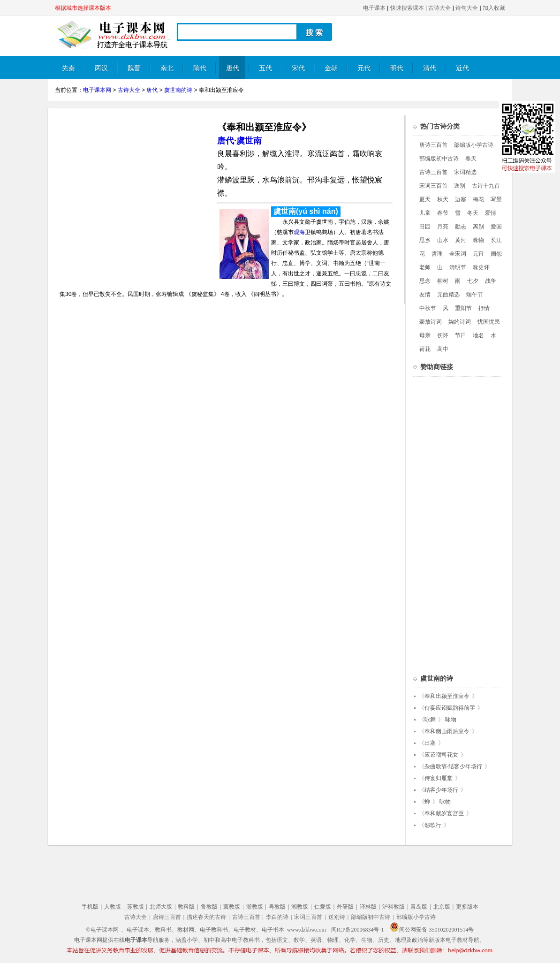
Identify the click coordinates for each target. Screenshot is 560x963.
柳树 (443, 281)
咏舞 (430, 720)
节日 (461, 335)
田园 (425, 227)
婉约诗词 (460, 322)
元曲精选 (448, 295)
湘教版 (300, 907)
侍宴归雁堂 (439, 778)
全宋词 (458, 254)
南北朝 (167, 72)
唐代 (233, 68)
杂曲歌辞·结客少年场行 (453, 766)
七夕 (473, 281)
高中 (443, 349)
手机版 (90, 907)
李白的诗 (277, 917)
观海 (299, 232)
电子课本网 (97, 90)
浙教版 (255, 907)
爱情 (491, 213)
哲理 (437, 254)
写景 (496, 199)
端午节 (475, 295)
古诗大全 (439, 8)
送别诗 (337, 917)
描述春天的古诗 (206, 917)
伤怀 (443, 335)
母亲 (425, 335)
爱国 (496, 227)
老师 (425, 267)
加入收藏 (494, 8)
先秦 (68, 68)
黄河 (461, 240)
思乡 (425, 240)
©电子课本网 (102, 930)
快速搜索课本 (407, 8)
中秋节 (428, 308)
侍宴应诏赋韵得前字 (450, 708)
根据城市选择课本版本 (83, 8)
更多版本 (467, 907)
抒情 (484, 308)
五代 (265, 68)
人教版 (113, 907)
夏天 (425, 199)
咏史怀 (481, 267)
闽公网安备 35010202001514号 (432, 930)
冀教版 (232, 907)
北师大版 (161, 907)
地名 (478, 335)
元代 (364, 68)
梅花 (478, 199)
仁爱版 (323, 907)
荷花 (425, 349)
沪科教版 (394, 907)
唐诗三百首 (433, 145)
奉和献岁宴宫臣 (444, 813)
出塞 (430, 743)
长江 (496, 240)
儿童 (425, 213)
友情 (425, 295)
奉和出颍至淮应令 (447, 696)
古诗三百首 (433, 172)
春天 (471, 159)
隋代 (200, 68)
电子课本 (374, 8)
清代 (430, 68)
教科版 (186, 907)
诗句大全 (467, 8)
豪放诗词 (431, 322)
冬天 (473, 213)
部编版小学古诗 (474, 145)
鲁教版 (209, 907)
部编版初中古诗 (439, 159)
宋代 (298, 68)
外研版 (345, 907)
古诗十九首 (486, 186)
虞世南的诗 (178, 90)
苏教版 (136, 907)
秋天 (443, 199)
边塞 (461, 199)
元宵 (478, 254)
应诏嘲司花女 (441, 755)
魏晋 (134, 68)
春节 (443, 213)
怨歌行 (433, 825)
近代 (462, 68)
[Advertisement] (134, 181)
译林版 (368, 907)
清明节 (458, 267)
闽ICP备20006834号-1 (358, 930)
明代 (397, 68)
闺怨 (496, 254)
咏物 (478, 240)
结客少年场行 (441, 790)
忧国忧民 (489, 322)
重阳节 (463, 308)
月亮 (443, 227)
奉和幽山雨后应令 (447, 731)
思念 (425, 281)
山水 (443, 240)
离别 (478, 227)
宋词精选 (465, 172)
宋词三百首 (433, 186)
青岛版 (419, 907)
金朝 (331, 68)
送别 (460, 186)
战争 (491, 281)
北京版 (442, 907)
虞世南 (249, 141)
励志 (461, 227)
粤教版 (277, 907)
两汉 (101, 68)
